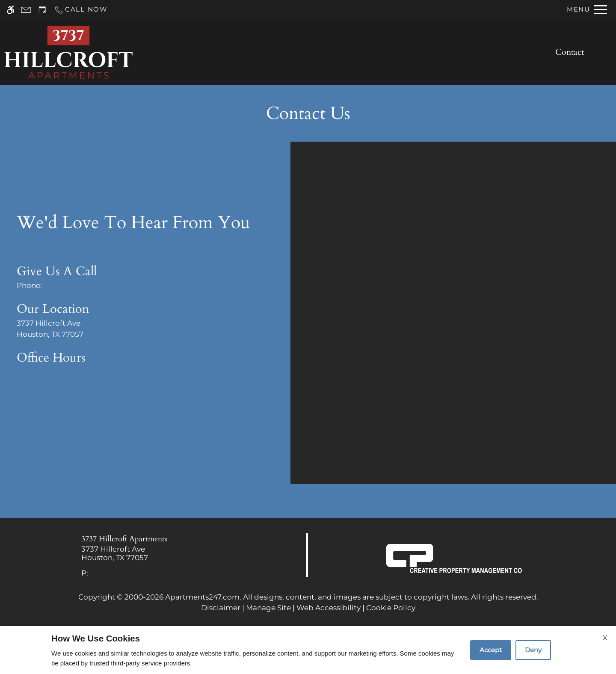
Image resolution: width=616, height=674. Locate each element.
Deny (533, 650)
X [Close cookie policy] (605, 638)
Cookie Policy (391, 608)
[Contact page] (26, 10)
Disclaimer (221, 608)
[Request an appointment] (42, 10)
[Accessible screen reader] (10, 10)
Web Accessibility (329, 608)
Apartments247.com (202, 597)
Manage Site (268, 608)
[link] (154, 554)
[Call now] (81, 10)
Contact (570, 52)
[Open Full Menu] (587, 10)
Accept (491, 650)
